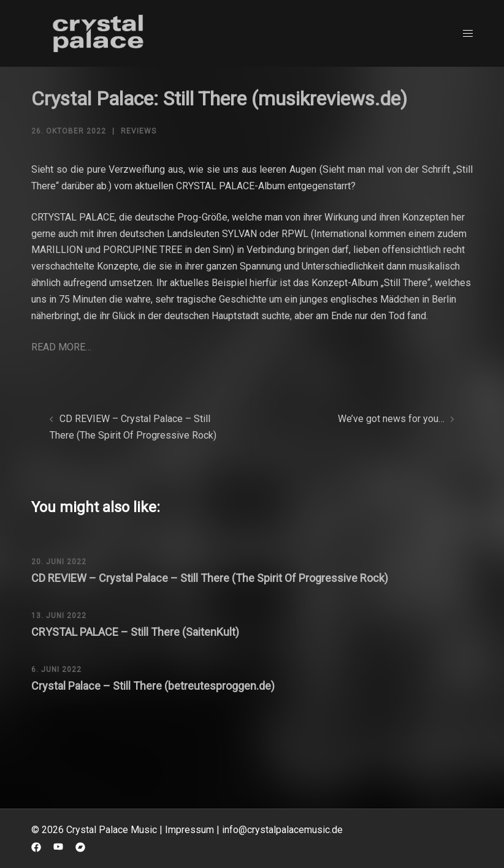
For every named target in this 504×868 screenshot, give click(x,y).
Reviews (139, 131)
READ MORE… (61, 347)
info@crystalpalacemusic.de (282, 830)
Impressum (189, 830)
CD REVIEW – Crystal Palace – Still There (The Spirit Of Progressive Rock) (210, 578)
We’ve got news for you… (391, 419)
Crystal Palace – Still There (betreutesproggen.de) (153, 686)
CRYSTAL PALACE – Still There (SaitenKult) (135, 632)
